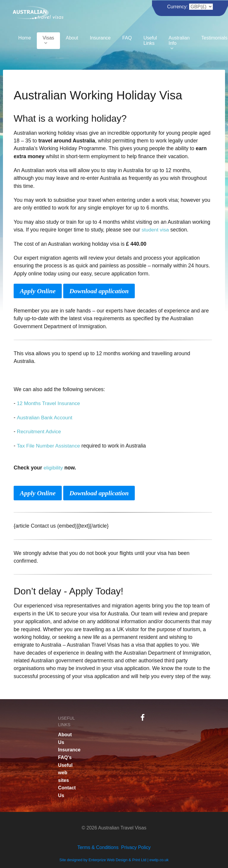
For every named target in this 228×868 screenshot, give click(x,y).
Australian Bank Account (45, 417)
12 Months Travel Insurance (49, 403)
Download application (99, 291)
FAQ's (65, 757)
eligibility (54, 467)
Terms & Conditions (98, 846)
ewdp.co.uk (159, 859)
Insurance (69, 749)
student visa (156, 230)
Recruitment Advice (39, 431)
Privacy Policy (136, 846)
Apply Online (38, 291)
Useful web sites (65, 772)
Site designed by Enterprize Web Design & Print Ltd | (104, 859)
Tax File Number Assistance (49, 445)
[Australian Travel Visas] (38, 12)
